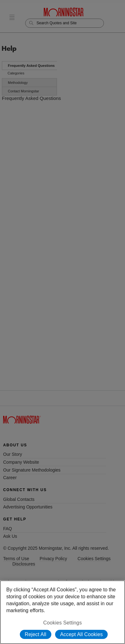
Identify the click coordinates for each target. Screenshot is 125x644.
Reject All (36, 634)
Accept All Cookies (81, 634)
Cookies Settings (62, 623)
